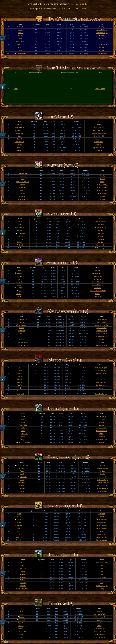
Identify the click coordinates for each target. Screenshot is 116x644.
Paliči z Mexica (102, 345)
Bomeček (23, 188)
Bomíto (21, 637)
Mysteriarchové (98, 148)
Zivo (23, 179)
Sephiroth (21, 233)
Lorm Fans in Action (99, 614)
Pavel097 (24, 434)
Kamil (23, 437)
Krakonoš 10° (20, 44)
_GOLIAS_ (22, 488)
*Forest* (19, 145)
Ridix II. (20, 33)
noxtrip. (23, 185)
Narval (20, 36)
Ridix (20, 50)
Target (23, 440)
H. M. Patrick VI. (24, 443)
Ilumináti (98, 145)
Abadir (20, 382)
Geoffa (22, 328)
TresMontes (22, 632)
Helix (20, 248)
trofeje (74, 4)
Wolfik (16, 89)
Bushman (19, 133)
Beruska (20, 273)
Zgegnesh (21, 394)
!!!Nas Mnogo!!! (98, 127)
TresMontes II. (23, 345)
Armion (21, 614)
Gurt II (22, 474)
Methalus (20, 230)
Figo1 (19, 534)
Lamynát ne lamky (102, 325)
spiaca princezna (22, 325)
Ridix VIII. (20, 27)
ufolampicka (19, 282)
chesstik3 (23, 196)
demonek (22, 468)
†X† (20, 388)
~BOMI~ (20, 520)
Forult (19, 297)
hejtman (19, 276)
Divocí (103, 179)
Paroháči (101, 239)
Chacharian (20, 41)
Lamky (102, 27)
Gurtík (20, 39)
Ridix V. (23, 190)
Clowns (20, 371)
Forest (20, 30)
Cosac (23, 431)
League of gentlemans (98, 133)
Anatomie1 (22, 483)
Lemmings (101, 437)
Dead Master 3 (23, 199)
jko (21, 336)
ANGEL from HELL (23, 182)
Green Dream (98, 142)
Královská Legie (102, 30)
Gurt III (19, 139)
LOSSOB (20, 239)
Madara (22, 617)
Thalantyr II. (21, 53)
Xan (20, 291)
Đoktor (23, 571)
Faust (23, 422)
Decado (23, 419)
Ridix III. (20, 242)
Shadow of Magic (102, 483)
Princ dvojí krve (101, 331)
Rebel (22, 471)
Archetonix (21, 331)
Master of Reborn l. (23, 589)
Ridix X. (23, 586)
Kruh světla (98, 276)
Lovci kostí (102, 36)
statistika (83, 4)
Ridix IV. (20, 391)
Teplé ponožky (100, 89)
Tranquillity (23, 425)
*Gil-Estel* (103, 471)
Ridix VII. (20, 245)
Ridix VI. (21, 623)
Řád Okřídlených (102, 33)
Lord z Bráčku (19, 127)
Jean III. (19, 540)
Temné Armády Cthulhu (98, 291)
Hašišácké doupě (98, 273)
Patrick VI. (20, 236)
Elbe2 (19, 148)
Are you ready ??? (21, 342)
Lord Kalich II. (19, 142)
